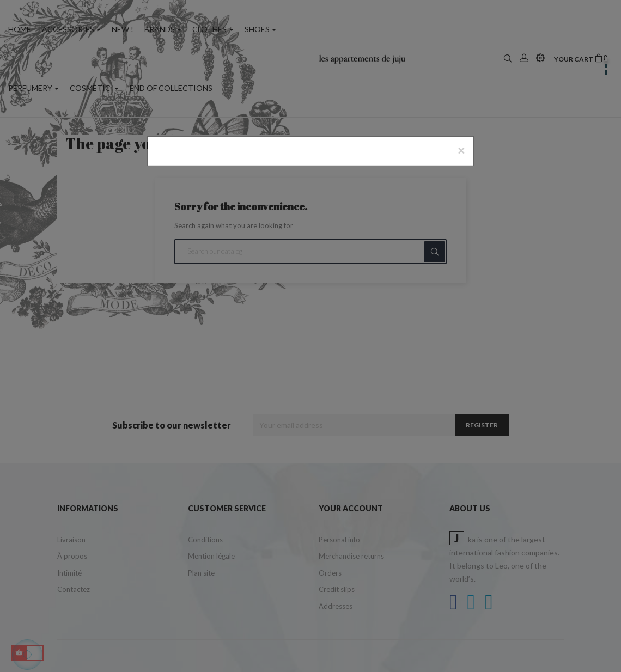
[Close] (461, 150)
